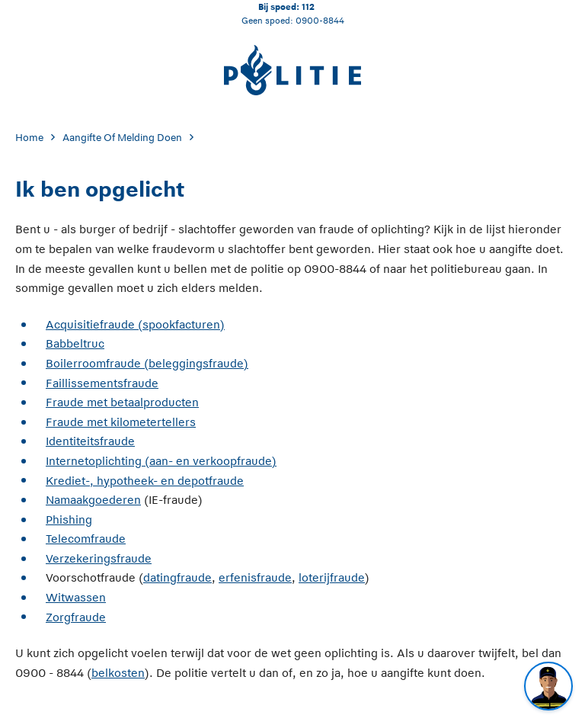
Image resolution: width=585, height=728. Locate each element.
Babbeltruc (75, 343)
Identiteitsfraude (90, 441)
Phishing (69, 520)
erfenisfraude (255, 577)
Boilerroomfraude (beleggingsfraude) (147, 363)
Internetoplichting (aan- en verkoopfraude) (161, 461)
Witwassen (76, 597)
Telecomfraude (86, 539)
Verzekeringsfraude (99, 558)
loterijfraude (332, 577)
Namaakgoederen (93, 500)
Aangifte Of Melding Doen (122, 138)
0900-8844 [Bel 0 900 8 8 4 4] (320, 20)
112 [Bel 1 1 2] (308, 6)
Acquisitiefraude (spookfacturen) (135, 324)
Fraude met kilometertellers (121, 422)
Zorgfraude (76, 617)
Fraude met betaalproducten (122, 402)
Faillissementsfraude (102, 383)
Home (29, 138)
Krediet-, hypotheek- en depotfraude (145, 481)
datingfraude (177, 577)
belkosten (118, 673)
